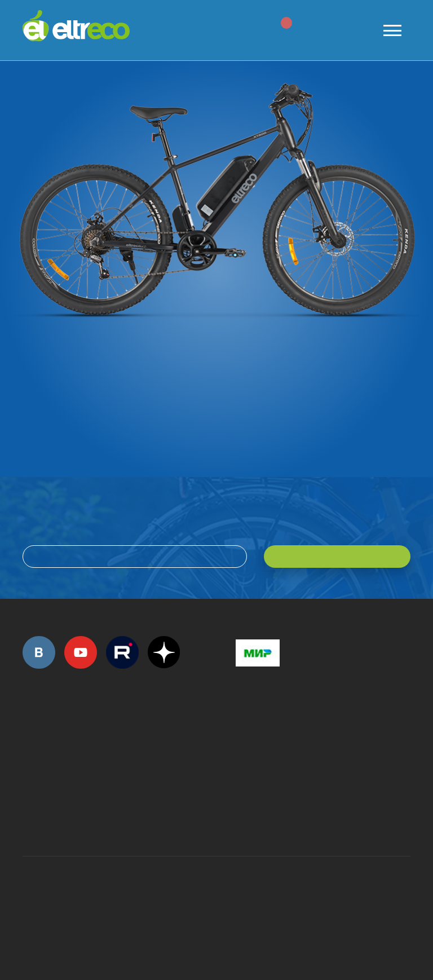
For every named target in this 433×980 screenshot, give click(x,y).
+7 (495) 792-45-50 (29, 743)
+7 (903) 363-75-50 (242, 816)
